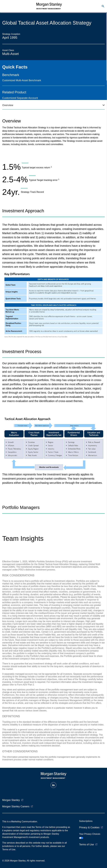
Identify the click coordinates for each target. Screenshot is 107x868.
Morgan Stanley (11, 800)
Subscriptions (86, 821)
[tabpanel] (53, 155)
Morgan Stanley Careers (16, 806)
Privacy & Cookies (89, 827)
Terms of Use (87, 845)
